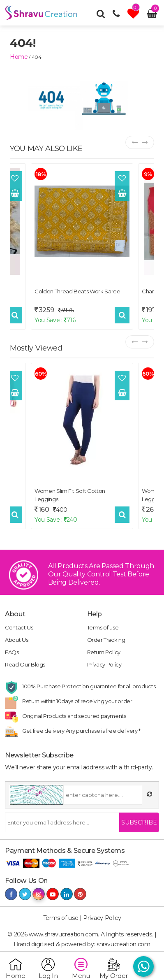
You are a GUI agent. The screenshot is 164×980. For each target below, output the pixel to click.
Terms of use (103, 627)
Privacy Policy (104, 664)
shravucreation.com (124, 944)
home (19, 57)
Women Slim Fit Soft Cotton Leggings (70, 495)
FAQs (12, 652)
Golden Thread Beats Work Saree (77, 291)
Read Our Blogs (25, 664)
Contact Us (19, 627)
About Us (16, 640)
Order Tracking (106, 640)
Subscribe (139, 822)
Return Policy (104, 652)
